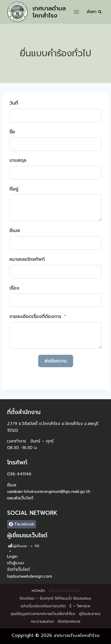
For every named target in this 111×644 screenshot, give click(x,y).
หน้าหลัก (38, 591)
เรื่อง (14, 288)
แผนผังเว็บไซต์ (20, 498)
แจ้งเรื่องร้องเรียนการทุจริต (43, 606)
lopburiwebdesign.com (30, 576)
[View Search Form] (94, 12)
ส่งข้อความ (56, 361)
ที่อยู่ (14, 189)
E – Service (80, 606)
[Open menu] (77, 12)
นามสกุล (18, 160)
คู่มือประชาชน (90, 614)
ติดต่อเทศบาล (69, 621)
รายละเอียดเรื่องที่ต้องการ (35, 317)
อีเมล (15, 231)
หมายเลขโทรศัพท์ (27, 259)
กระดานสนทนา (42, 621)
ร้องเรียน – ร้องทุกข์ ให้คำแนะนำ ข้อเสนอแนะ (55, 598)
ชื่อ (12, 132)
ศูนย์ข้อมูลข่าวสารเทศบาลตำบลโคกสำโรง (43, 614)
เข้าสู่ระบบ (16, 563)
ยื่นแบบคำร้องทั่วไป (64, 591)
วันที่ (14, 103)
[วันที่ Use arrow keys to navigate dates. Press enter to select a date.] (55, 116)
